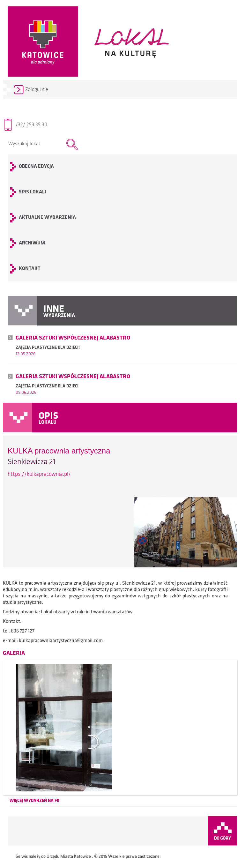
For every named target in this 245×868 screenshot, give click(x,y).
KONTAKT (30, 269)
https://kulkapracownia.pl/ (39, 474)
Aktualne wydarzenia (47, 218)
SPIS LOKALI (33, 192)
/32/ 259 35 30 (31, 125)
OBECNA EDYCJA (36, 167)
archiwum (32, 243)
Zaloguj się (37, 90)
